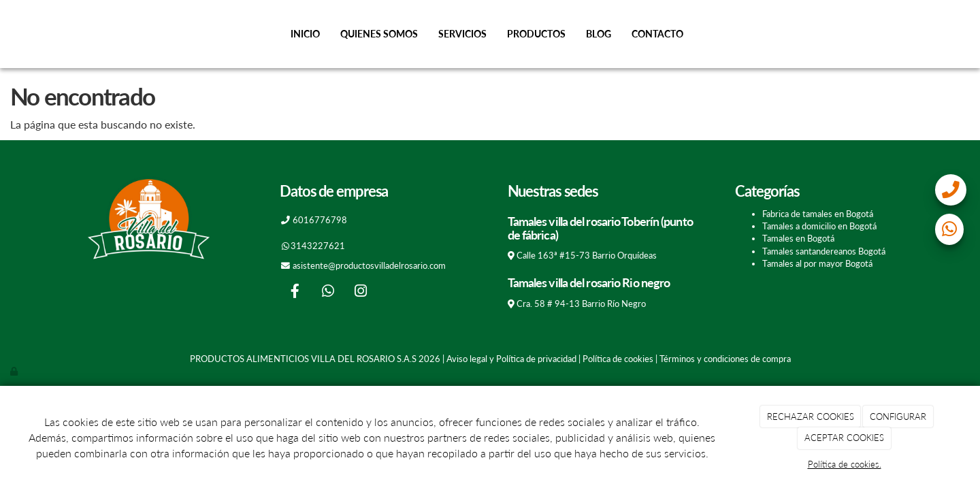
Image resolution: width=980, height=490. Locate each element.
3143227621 (318, 246)
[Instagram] (361, 292)
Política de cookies (618, 359)
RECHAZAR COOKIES (811, 416)
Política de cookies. (845, 464)
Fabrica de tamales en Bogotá (818, 214)
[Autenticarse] (15, 371)
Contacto (657, 34)
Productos (536, 34)
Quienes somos (379, 34)
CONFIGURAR (898, 416)
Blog (599, 34)
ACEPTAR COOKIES (844, 438)
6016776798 (320, 220)
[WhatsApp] (328, 292)
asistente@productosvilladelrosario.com (369, 265)
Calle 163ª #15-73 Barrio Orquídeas (587, 255)
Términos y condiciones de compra (725, 359)
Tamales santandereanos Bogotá (824, 251)
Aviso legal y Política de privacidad (511, 359)
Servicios (462, 34)
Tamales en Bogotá (798, 238)
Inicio (305, 34)
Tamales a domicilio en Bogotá (819, 226)
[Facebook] (295, 292)
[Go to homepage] (7, 34)
